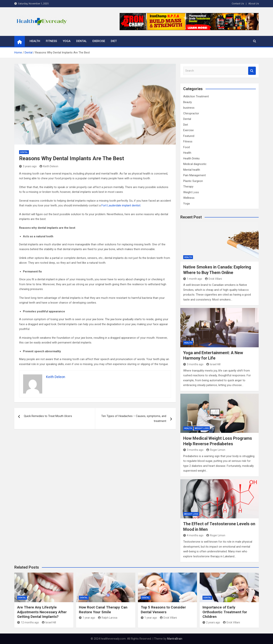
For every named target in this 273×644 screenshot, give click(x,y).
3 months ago (193, 364)
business (189, 108)
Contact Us (238, 4)
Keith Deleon (49, 166)
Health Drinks (191, 158)
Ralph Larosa (108, 618)
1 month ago (193, 279)
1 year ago (87, 618)
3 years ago (28, 166)
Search (252, 71)
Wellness (189, 198)
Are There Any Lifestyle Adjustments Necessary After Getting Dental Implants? (42, 612)
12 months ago (28, 622)
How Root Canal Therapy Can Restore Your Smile (103, 610)
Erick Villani (213, 279)
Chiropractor (191, 113)
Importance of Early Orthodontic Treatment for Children (225, 612)
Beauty (188, 102)
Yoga (67, 41)
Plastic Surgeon (193, 181)
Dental (81, 41)
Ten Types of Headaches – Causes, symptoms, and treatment (134, 419)
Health (35, 41)
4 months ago (193, 535)
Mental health (192, 170)
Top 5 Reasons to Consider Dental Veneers (163, 610)
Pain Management (194, 175)
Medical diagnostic (195, 164)
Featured (189, 136)
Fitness (51, 41)
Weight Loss (191, 192)
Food (186, 147)
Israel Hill (213, 364)
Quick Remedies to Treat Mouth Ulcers (49, 416)
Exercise (99, 41)
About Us (254, 4)
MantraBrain (175, 639)
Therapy (188, 187)
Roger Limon (216, 450)
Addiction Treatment (196, 96)
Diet (114, 41)
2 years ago (211, 622)
